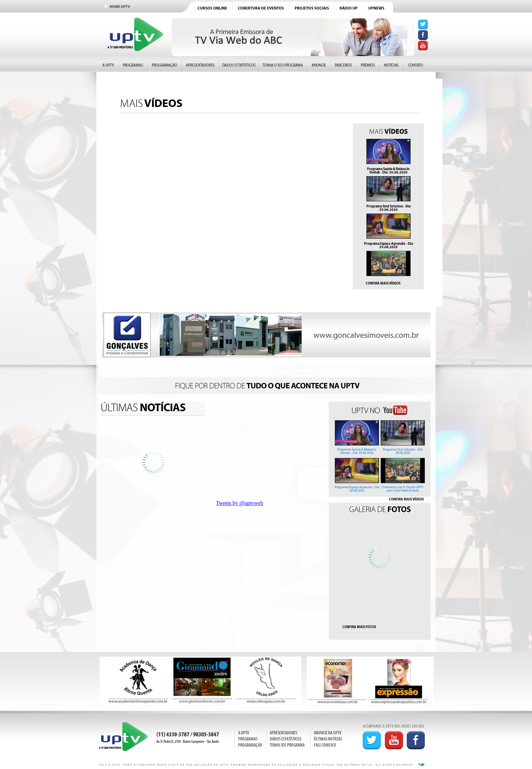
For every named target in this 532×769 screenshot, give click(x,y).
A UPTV (244, 733)
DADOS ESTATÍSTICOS (286, 739)
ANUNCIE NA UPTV (328, 733)
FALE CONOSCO (325, 745)
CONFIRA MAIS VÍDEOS (383, 283)
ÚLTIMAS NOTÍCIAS (328, 739)
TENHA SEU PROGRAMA (287, 745)
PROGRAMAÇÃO (250, 745)
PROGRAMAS (248, 739)
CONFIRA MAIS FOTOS (359, 627)
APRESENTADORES (283, 733)
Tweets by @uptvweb (240, 503)
